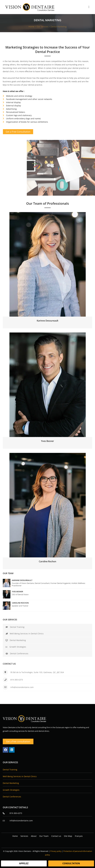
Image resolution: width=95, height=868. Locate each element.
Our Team (44, 836)
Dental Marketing (16, 640)
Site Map (68, 836)
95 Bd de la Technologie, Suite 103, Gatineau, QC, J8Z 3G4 (37, 672)
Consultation (71, 863)
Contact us (56, 836)
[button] (89, 7)
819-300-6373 (17, 680)
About (34, 836)
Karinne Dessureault (22, 580)
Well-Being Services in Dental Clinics (25, 634)
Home (15, 836)
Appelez (24, 863)
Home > (33, 26)
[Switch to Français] (79, 836)
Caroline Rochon (20, 603)
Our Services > (44, 26)
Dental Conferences (17, 653)
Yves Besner (17, 592)
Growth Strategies (16, 647)
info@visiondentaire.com (22, 687)
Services (24, 836)
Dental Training (15, 627)
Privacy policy (56, 851)
